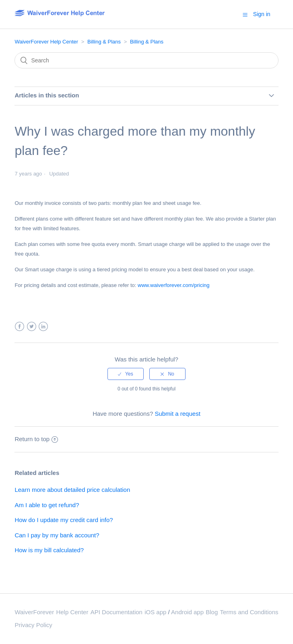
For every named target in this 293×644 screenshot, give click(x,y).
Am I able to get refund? (47, 505)
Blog (212, 612)
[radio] (126, 374)
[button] (245, 14)
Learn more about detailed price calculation (72, 490)
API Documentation (117, 612)
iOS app (155, 612)
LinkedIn (43, 327)
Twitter (32, 327)
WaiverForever (34, 612)
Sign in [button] (262, 14)
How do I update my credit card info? (64, 520)
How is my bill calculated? (49, 550)
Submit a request (177, 414)
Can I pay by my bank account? (57, 535)
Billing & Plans (104, 42)
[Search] (146, 60)
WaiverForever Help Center (46, 42)
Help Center (72, 612)
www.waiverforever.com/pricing (173, 285)
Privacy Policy (33, 625)
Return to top (36, 439)
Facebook (20, 327)
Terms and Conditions (249, 612)
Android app (187, 612)
